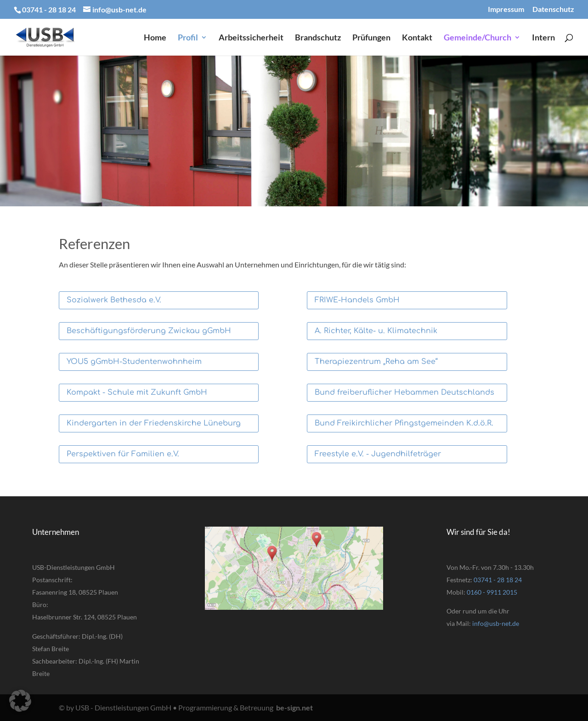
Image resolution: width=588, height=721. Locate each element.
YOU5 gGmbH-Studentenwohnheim (134, 362)
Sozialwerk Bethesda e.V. (114, 300)
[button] (20, 701)
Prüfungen (371, 38)
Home (155, 38)
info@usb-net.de (496, 623)
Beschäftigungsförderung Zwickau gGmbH (149, 331)
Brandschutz (318, 38)
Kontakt (417, 38)
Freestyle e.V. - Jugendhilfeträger (378, 454)
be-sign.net (294, 707)
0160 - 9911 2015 (492, 592)
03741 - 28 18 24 (498, 580)
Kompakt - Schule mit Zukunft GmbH (137, 392)
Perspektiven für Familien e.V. (123, 454)
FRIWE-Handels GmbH (357, 300)
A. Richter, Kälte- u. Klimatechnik (376, 331)
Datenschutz (553, 9)
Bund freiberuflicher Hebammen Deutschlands (404, 392)
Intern (543, 38)
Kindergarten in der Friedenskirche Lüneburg (154, 423)
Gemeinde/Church (478, 38)
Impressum (506, 9)
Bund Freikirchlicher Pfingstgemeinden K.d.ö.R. (404, 423)
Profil (188, 38)
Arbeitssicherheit (251, 38)
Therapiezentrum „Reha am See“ (376, 362)
